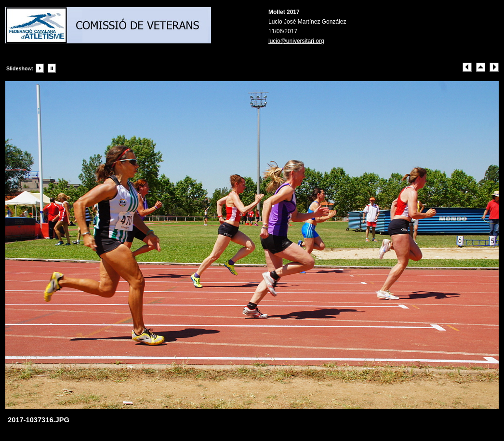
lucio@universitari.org (296, 41)
